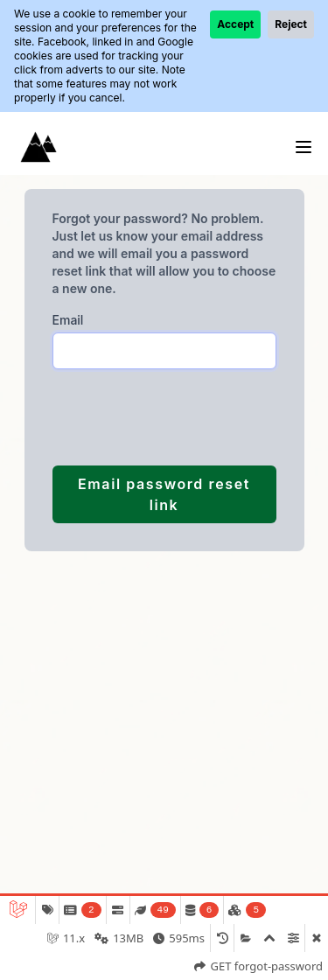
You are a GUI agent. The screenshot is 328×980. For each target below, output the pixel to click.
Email (68, 320)
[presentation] (143, 417)
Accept (235, 24)
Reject (291, 24)
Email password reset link (164, 494)
